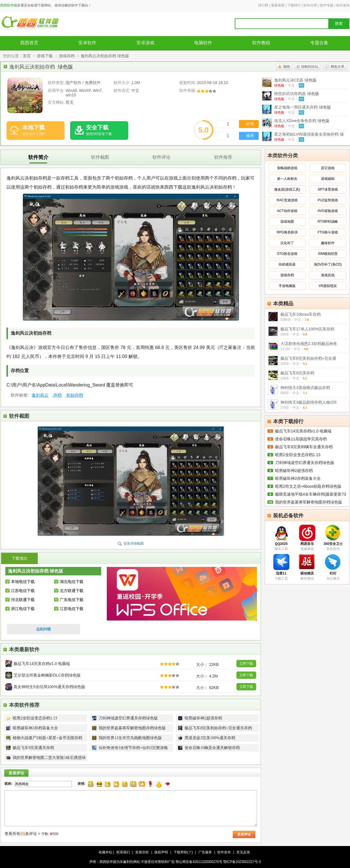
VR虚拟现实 (328, 286)
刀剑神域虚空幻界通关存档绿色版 (305, 463)
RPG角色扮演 (287, 232)
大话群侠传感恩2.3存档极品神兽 (309, 344)
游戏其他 (328, 275)
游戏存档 (67, 56)
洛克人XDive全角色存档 (302, 121)
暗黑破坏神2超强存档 (294, 471)
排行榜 (263, 5)
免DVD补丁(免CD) (328, 264)
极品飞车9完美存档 (297, 373)
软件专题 (327, 5)
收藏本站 (105, 852)
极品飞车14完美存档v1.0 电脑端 (303, 431)
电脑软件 (203, 43)
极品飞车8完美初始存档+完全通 (308, 358)
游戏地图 (287, 222)
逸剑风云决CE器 (295, 80)
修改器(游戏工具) (287, 189)
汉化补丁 (287, 243)
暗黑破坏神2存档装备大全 (298, 478)
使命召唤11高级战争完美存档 (301, 439)
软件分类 (310, 5)
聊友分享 (338, 67)
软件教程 (261, 43)
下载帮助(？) (183, 852)
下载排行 (294, 5)
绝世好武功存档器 (297, 94)
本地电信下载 (23, 582)
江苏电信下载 (23, 591)
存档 (57, 395)
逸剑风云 (40, 395)
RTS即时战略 (328, 222)
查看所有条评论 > (22, 834)
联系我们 (123, 852)
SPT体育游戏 (328, 189)
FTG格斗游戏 (328, 232)
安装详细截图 (134, 544)
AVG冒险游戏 (328, 211)
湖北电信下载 (72, 582)
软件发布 (343, 5)
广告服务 (205, 852)
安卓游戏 (145, 43)
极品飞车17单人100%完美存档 (307, 329)
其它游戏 (328, 168)
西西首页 (29, 43)
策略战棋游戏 (287, 168)
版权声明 (161, 852)
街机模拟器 (287, 264)
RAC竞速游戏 (287, 200)
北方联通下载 (72, 591)
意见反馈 (243, 852)
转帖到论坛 (310, 67)
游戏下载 (45, 56)
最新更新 (278, 5)
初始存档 (74, 395)
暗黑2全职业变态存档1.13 (298, 455)
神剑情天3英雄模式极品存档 (305, 388)
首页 (27, 56)
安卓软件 (87, 43)
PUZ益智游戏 (328, 200)
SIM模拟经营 (328, 254)
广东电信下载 (72, 600)
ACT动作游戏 (287, 211)
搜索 (339, 24)
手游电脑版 (287, 286)
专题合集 (319, 43)
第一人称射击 (287, 179)
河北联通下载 (23, 600)
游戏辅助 (328, 179)
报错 (287, 67)
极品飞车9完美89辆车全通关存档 (304, 447)
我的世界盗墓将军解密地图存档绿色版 (309, 502)
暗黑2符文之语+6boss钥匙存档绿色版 (308, 486)
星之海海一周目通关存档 (303, 107)
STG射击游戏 (287, 254)
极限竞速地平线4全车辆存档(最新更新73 (311, 494)
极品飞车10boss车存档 (301, 314)
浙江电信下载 (23, 609)
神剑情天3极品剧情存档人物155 (308, 402)
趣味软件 (328, 243)
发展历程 (142, 852)
